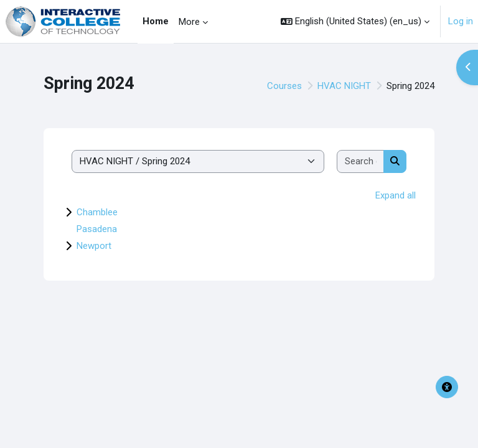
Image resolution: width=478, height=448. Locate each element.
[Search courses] (361, 161)
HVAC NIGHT (344, 86)
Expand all (396, 195)
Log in (461, 21)
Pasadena (97, 229)
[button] (355, 21)
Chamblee (97, 212)
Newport (94, 246)
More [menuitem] (189, 22)
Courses (284, 86)
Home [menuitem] (156, 21)
